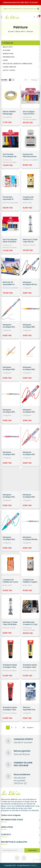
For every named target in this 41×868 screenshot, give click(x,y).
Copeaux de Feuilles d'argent (30, 581)
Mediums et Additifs (30, 160)
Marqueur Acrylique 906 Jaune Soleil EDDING (9, 371)
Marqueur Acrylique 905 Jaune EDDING (29, 327)
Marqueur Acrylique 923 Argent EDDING (9, 327)
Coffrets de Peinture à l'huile (29, 629)
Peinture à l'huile (29, 245)
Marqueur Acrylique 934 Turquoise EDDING (9, 541)
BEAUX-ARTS (27, 203)
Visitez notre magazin (11, 815)
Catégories (27, 288)
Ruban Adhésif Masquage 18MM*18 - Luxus (10, 114)
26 (24, 728)
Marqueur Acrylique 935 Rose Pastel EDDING (29, 456)
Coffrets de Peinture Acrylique (30, 118)
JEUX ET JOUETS (9, 70)
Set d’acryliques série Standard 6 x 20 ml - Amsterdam (10, 243)
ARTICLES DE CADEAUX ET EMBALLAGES (17, 64)
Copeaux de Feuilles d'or (28, 198)
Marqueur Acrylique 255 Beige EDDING (9, 412)
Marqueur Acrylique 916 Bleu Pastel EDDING (31, 539)
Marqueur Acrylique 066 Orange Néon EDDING (29, 371)
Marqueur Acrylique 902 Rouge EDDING (29, 412)
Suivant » (31, 728)
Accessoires (7, 117)
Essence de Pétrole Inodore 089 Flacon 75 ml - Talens (30, 158)
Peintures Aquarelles (10, 203)
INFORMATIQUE (9, 57)
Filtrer (4, 80)
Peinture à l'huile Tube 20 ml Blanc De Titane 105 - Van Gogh (10, 626)
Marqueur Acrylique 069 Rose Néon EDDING (9, 456)
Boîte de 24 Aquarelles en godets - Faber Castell (10, 286)
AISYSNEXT (33, 865)
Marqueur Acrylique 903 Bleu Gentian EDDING (29, 498)
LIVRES (5, 60)
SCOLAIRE (7, 50)
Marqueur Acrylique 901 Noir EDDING (30, 284)
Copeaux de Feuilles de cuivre (10, 581)
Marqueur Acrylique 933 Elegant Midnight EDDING (10, 498)
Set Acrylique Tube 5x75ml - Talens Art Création (29, 115)
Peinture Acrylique (10, 671)
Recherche (40, 9)
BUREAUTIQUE (8, 54)
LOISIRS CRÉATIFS (9, 67)
